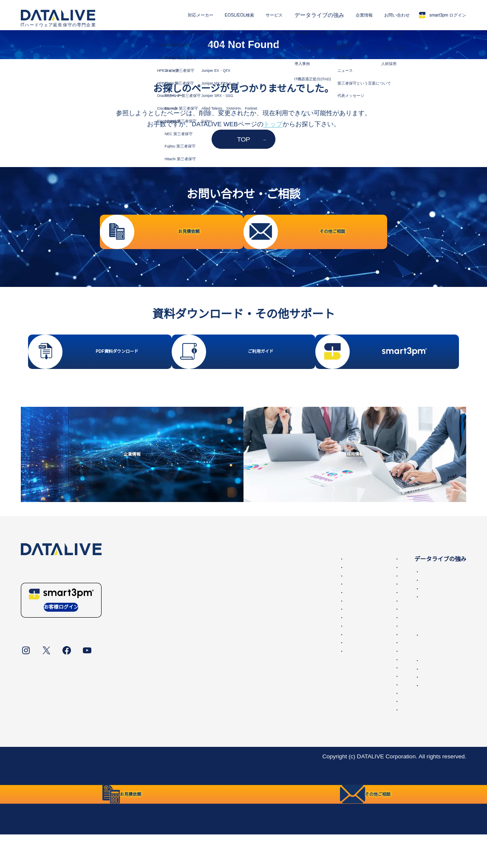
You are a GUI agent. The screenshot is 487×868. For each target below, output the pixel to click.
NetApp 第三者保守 (152, 603)
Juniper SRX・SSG (270, 695)
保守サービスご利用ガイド (382, 725)
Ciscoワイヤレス (266, 653)
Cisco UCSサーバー (270, 670)
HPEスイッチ (262, 611)
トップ (273, 124)
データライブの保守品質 (386, 599)
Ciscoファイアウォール (275, 662)
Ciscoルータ (260, 637)
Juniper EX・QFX (267, 678)
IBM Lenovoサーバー (272, 720)
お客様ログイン (61, 636)
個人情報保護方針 (113, 783)
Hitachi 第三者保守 (151, 670)
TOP (244, 139)
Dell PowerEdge (265, 594)
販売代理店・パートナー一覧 (392, 713)
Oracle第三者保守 (150, 611)
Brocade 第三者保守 (153, 637)
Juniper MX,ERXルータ (275, 687)
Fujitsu (253, 712)
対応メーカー (154, 15)
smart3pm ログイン (435, 15)
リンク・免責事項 (201, 783)
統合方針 (157, 783)
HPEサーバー (262, 620)
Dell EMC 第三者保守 (155, 586)
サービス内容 (364, 573)
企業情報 (339, 15)
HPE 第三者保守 (149, 594)
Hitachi (253, 737)
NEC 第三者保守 (149, 653)
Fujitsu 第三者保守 (151, 662)
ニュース (365, 662)
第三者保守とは (367, 637)
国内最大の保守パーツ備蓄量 (392, 607)
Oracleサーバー (265, 628)
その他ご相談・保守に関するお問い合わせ (410, 696)
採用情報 (365, 704)
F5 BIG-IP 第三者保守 (156, 628)
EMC (251, 586)
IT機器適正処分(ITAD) (382, 624)
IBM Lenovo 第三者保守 (158, 678)
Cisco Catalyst (263, 645)
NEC (251, 728)
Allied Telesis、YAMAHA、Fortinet (289, 703)
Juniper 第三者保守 (152, 645)
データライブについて (51, 783)
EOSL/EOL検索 (201, 15)
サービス (244, 15)
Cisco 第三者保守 (150, 620)
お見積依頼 (368, 688)
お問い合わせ (378, 15)
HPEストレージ (265, 603)
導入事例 (365, 616)
